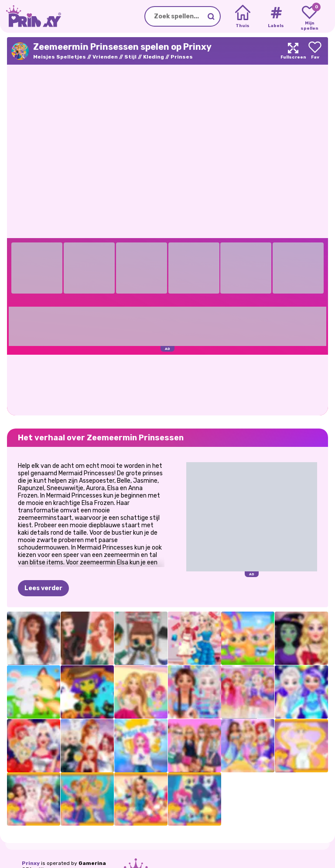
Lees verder (43, 588)
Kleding (154, 57)
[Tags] (276, 17)
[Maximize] (293, 51)
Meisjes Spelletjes (60, 57)
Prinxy (31, 863)
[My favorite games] (309, 17)
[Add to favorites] (315, 51)
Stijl (130, 57)
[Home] (243, 17)
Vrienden (105, 57)
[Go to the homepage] (31, 16)
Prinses (182, 57)
